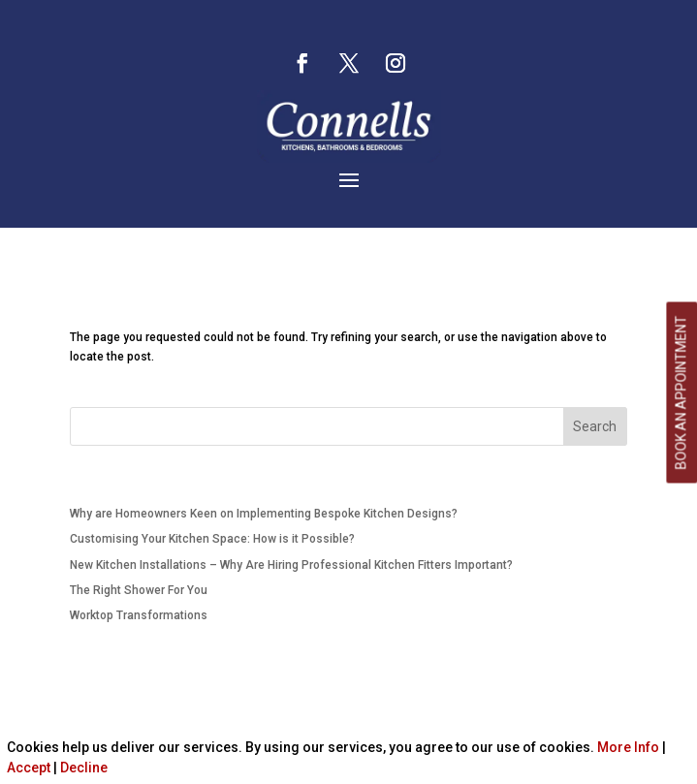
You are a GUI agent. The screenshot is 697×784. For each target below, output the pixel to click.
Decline (84, 768)
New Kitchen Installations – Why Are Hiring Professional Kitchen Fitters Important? (291, 565)
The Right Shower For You (139, 590)
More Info (628, 747)
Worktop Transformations (139, 615)
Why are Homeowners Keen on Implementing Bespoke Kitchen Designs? (264, 514)
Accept (29, 768)
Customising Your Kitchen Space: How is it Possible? (212, 539)
